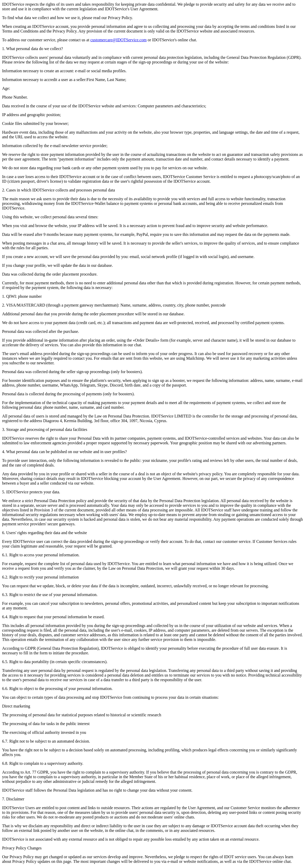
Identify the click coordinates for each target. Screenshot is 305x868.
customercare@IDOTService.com (119, 40)
